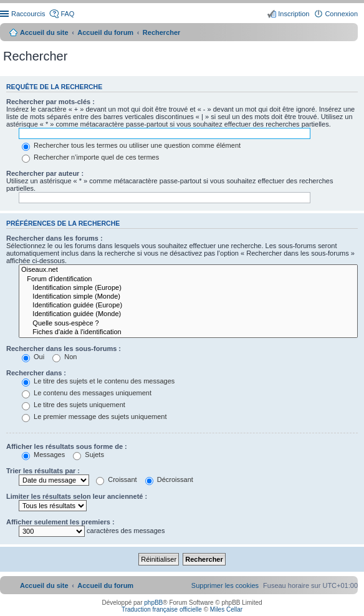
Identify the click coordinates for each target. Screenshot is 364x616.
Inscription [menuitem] (294, 14)
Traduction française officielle (162, 609)
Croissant (117, 479)
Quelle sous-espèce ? (188, 324)
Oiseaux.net (188, 270)
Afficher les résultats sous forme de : (67, 446)
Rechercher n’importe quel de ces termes (90, 157)
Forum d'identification (188, 279)
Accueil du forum (105, 32)
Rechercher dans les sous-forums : (64, 349)
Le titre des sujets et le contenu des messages (98, 381)
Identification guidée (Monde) (188, 314)
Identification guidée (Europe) (188, 306)
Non (65, 357)
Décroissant (169, 479)
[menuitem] (225, 585)
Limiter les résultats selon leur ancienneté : (77, 496)
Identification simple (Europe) (188, 288)
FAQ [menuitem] (67, 14)
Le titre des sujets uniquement (74, 405)
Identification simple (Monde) (188, 297)
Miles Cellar (226, 609)
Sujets (89, 455)
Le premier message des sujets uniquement (94, 416)
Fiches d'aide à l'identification (188, 332)
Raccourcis (28, 14)
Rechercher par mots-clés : (50, 102)
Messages (43, 455)
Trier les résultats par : (43, 471)
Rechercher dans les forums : (55, 238)
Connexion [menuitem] (341, 14)
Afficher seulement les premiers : (60, 522)
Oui (33, 357)
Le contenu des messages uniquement (87, 393)
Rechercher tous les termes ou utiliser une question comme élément (131, 145)
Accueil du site (44, 32)
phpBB (153, 603)
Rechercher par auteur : (45, 173)
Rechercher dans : (36, 373)
